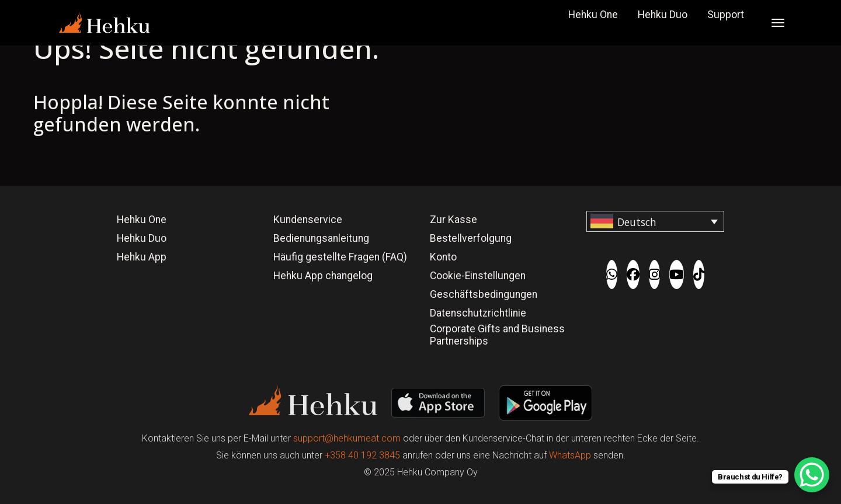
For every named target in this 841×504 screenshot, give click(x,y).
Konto (443, 257)
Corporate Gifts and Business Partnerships (497, 335)
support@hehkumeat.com (347, 438)
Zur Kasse (453, 220)
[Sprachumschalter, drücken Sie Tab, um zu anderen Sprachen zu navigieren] (655, 221)
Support (726, 15)
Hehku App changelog (323, 276)
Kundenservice (308, 220)
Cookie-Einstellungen (478, 276)
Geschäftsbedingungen (484, 294)
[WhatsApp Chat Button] (812, 475)
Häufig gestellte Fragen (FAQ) (340, 257)
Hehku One (593, 15)
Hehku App (142, 257)
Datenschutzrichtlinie (478, 313)
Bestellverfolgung (471, 238)
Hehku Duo (663, 15)
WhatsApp (570, 455)
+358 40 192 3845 (362, 455)
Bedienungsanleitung (321, 238)
